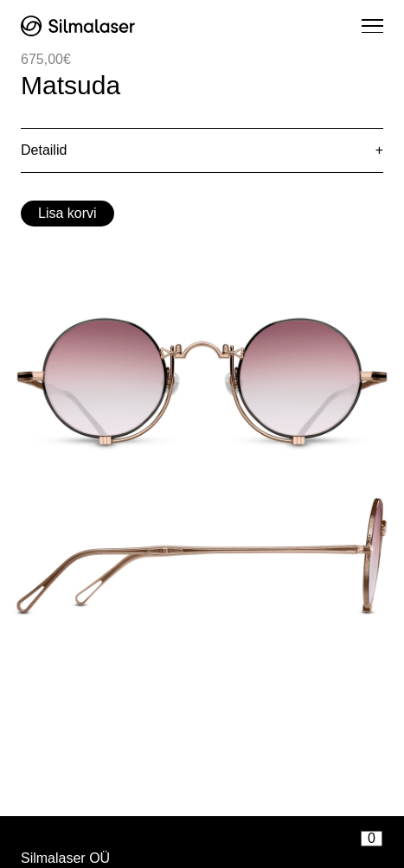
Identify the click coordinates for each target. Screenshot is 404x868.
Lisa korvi (67, 213)
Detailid (44, 150)
